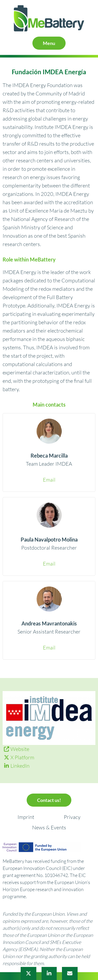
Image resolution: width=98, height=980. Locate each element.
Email (49, 480)
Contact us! (49, 800)
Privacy (72, 817)
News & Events (49, 827)
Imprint (26, 817)
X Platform (22, 757)
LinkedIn (20, 766)
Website (20, 749)
